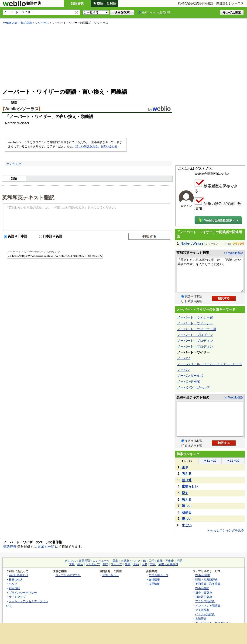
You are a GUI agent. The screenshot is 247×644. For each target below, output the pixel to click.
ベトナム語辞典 (205, 614)
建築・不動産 (165, 561)
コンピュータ (101, 561)
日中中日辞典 (204, 593)
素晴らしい (190, 486)
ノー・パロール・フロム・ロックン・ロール (210, 364)
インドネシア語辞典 (208, 606)
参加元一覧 (46, 547)
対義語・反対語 (105, 3)
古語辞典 (201, 618)
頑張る (187, 512)
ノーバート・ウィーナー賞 (197, 329)
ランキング (14, 164)
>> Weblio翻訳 (234, 253)
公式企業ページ (158, 575)
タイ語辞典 (202, 610)
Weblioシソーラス (22, 109)
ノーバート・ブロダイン (195, 335)
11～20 (210, 461)
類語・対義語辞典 (206, 580)
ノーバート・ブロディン (195, 341)
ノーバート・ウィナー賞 (195, 317)
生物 (128, 564)
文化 (72, 564)
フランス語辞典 (205, 601)
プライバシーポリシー (23, 593)
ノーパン (184, 370)
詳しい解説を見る (87, 146)
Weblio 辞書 (10, 23)
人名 (144, 564)
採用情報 (154, 584)
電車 (115, 561)
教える (187, 499)
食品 (136, 564)
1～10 (187, 461)
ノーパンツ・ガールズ (193, 387)
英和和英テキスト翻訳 (28, 197)
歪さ (185, 467)
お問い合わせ (109, 146)
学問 (179, 561)
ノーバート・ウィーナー (195, 323)
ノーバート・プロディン (195, 346)
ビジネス (70, 561)
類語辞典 (77, 3)
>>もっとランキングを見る (226, 530)
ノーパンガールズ (190, 376)
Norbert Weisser (193, 243)
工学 (151, 561)
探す (185, 493)
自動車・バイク (130, 561)
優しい (187, 519)
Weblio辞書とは (19, 575)
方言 (153, 564)
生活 (80, 564)
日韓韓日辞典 (204, 597)
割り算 (187, 480)
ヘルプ (13, 584)
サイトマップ (17, 597)
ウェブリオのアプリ (68, 575)
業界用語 (84, 561)
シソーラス (42, 23)
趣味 (105, 564)
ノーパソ (184, 358)
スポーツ (117, 564)
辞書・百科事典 (168, 564)
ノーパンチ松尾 (189, 381)
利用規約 (14, 588)
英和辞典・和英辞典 (208, 584)
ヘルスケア (93, 564)
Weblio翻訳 (202, 588)
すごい (187, 525)
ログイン (186, 206)
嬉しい (187, 506)
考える (187, 474)
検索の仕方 (16, 580)
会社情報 (154, 580)
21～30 (233, 461)
